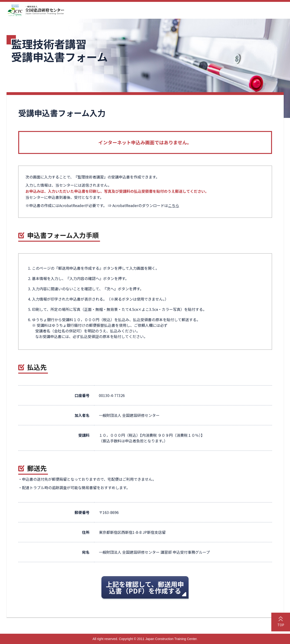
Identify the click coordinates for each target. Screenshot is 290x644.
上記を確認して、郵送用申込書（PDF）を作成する (145, 587)
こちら (174, 205)
